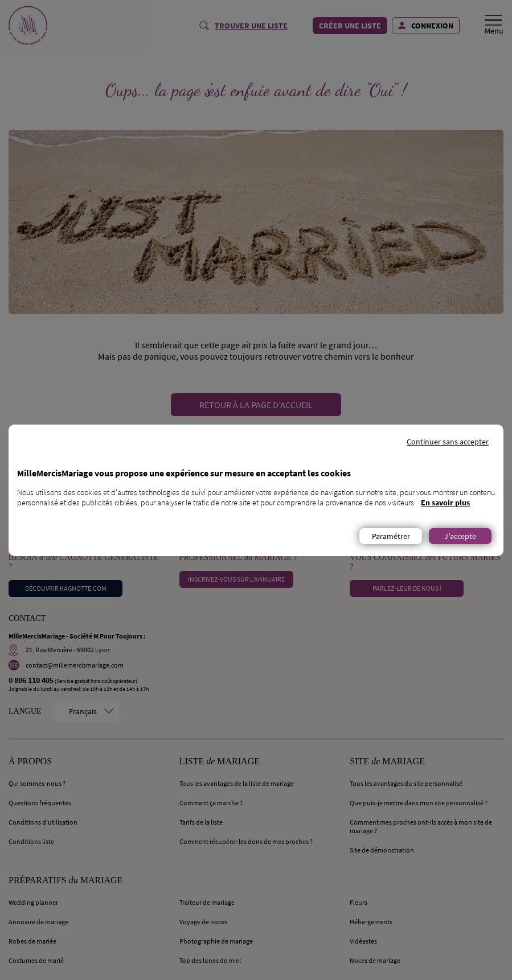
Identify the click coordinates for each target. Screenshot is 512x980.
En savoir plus (445, 503)
